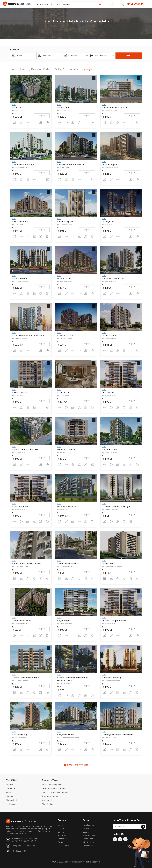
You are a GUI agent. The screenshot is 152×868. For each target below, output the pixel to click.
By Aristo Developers (20, 339)
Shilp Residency (20, 222)
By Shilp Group (18, 225)
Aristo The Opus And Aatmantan (29, 336)
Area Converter (89, 835)
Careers (61, 832)
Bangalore (10, 788)
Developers (88, 846)
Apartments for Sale (51, 796)
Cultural (61, 829)
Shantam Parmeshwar (114, 279)
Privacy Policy (64, 846)
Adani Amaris (64, 393)
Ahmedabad (19, 11)
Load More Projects (76, 765)
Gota (26, 11)
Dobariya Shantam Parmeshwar (118, 735)
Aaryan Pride (64, 108)
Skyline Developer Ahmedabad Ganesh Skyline (73, 679)
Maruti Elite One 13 (67, 507)
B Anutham (108, 393)
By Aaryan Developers (20, 282)
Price (14, 114)
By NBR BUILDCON (64, 453)
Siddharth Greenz (66, 336)
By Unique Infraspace (65, 282)
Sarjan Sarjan (64, 621)
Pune (8, 792)
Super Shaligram (65, 222)
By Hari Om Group (109, 282)
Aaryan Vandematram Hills (26, 450)
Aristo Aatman (110, 336)
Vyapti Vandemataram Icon (71, 165)
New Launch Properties (52, 785)
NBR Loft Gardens (66, 450)
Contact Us (62, 839)
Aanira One (18, 108)
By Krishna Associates (110, 510)
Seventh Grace (109, 450)
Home (12, 11)
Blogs (60, 842)
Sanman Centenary (112, 678)
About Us (62, 835)
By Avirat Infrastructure (21, 168)
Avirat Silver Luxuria (22, 621)
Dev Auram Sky (20, 735)
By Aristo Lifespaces (109, 339)
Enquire (42, 116)
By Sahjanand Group (110, 111)
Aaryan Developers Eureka (25, 678)
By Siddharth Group (64, 339)
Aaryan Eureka (20, 279)
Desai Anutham (20, 507)
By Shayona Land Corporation (68, 738)
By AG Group (107, 225)
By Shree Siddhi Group (20, 567)
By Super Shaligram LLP (66, 225)
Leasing (86, 832)
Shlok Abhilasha (20, 393)
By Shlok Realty (18, 396)
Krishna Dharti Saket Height (116, 507)
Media (60, 825)
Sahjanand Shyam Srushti (115, 108)
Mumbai (10, 785)
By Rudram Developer (110, 168)
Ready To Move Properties (53, 788)
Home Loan (88, 839)
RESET (129, 56)
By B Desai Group (109, 396)
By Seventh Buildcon (110, 453)
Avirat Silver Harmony (23, 165)
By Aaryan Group (64, 111)
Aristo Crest (108, 564)
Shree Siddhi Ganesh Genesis (27, 564)
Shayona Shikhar (65, 735)
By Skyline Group (63, 683)
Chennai (10, 796)
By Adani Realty (63, 396)
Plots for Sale (48, 804)
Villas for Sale (47, 800)
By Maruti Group (63, 510)
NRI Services (88, 842)
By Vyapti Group (63, 168)
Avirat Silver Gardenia (68, 564)
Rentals (86, 829)
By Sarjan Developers (65, 624)
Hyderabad (11, 804)
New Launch (88, 825)
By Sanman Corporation (111, 681)
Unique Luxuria (65, 279)
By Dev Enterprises (19, 738)
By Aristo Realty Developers (112, 567)
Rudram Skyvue (110, 165)
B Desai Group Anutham (114, 621)
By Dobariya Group (109, 738)
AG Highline (108, 222)
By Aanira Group (18, 111)
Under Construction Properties (55, 792)
